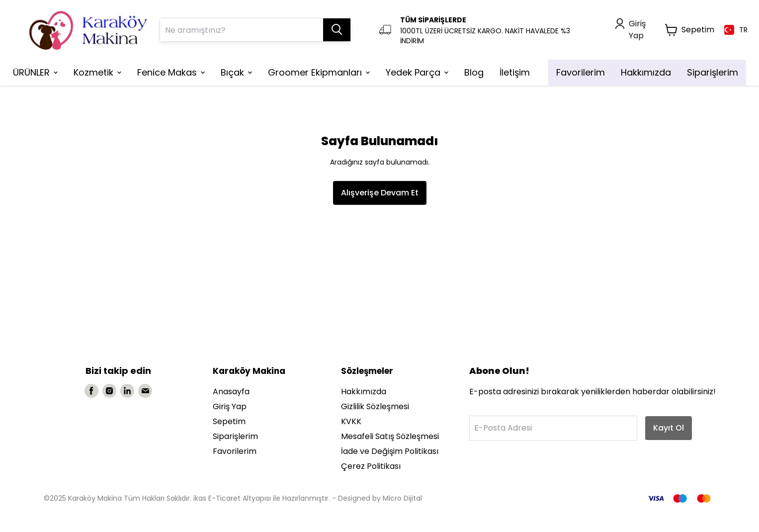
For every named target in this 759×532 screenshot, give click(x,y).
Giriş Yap (230, 406)
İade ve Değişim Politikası (390, 451)
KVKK (351, 421)
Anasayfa (231, 392)
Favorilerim (235, 451)
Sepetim (229, 421)
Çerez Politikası (371, 466)
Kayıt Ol (669, 428)
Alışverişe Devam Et (380, 193)
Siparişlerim (235, 436)
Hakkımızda (364, 392)
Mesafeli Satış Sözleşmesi (390, 436)
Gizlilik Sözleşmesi (375, 406)
